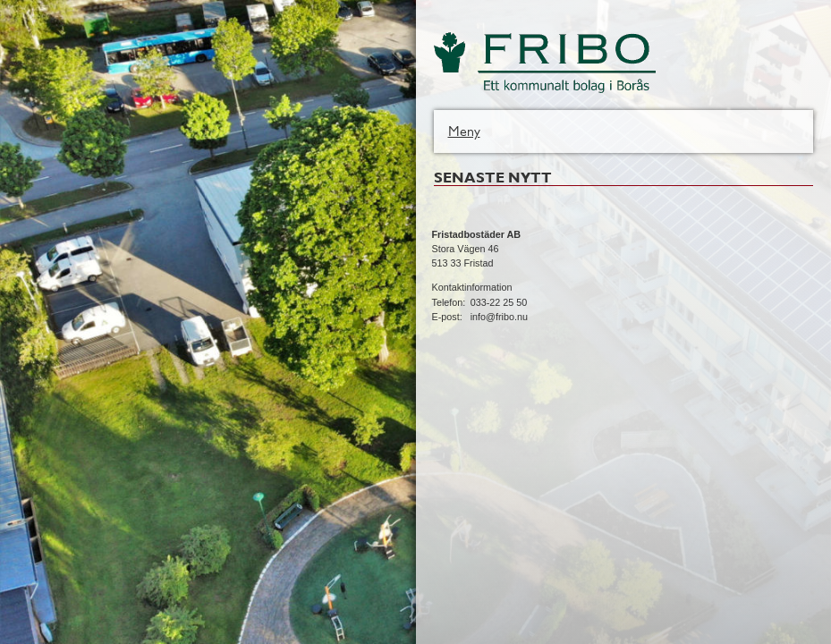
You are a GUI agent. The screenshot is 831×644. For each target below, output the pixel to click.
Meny (464, 131)
